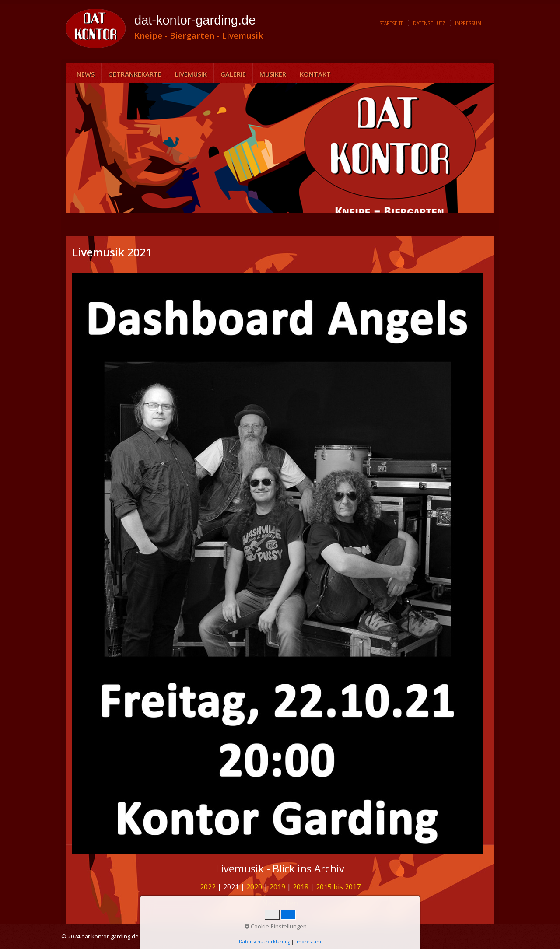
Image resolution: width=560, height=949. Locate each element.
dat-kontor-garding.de (195, 20)
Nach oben (280, 903)
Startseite (391, 23)
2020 (254, 887)
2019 (277, 887)
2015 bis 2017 (338, 887)
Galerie (233, 74)
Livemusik (191, 74)
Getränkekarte (135, 74)
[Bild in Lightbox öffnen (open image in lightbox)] (278, 564)
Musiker (273, 74)
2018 (301, 887)
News (86, 74)
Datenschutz (429, 23)
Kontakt (315, 74)
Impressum (468, 23)
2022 (208, 887)
